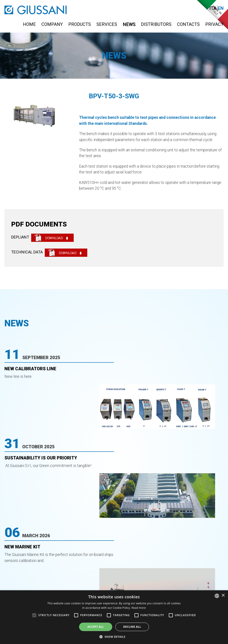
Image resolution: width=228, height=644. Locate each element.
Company (52, 24)
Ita (213, 8)
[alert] (114, 617)
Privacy (214, 24)
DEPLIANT (20, 237)
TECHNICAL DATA (27, 252)
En (221, 8)
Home (29, 24)
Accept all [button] (96, 627)
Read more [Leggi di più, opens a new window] (139, 608)
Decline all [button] (132, 627)
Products (80, 24)
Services (107, 24)
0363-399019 (127, 568)
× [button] (223, 596)
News (129, 24)
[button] (114, 637)
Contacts (188, 24)
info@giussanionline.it (199, 568)
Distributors (156, 24)
